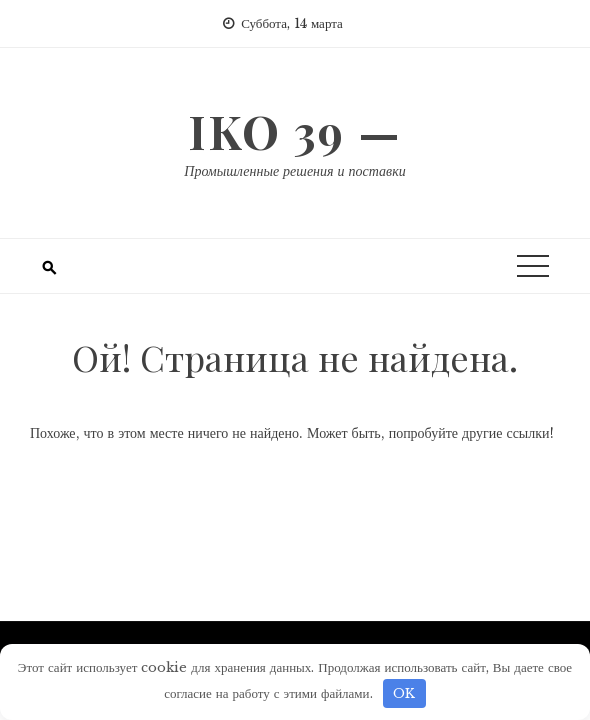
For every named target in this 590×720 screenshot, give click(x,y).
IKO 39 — (295, 131)
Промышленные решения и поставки (294, 171)
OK (404, 693)
